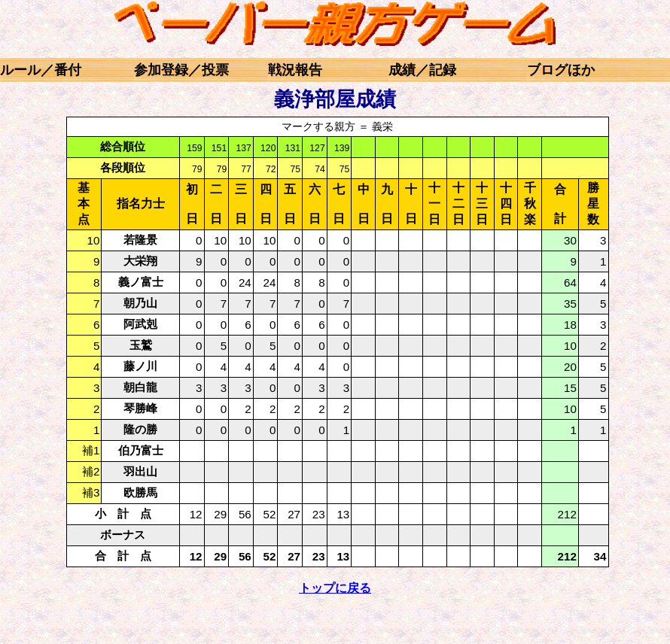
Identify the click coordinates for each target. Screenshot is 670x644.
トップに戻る (335, 588)
